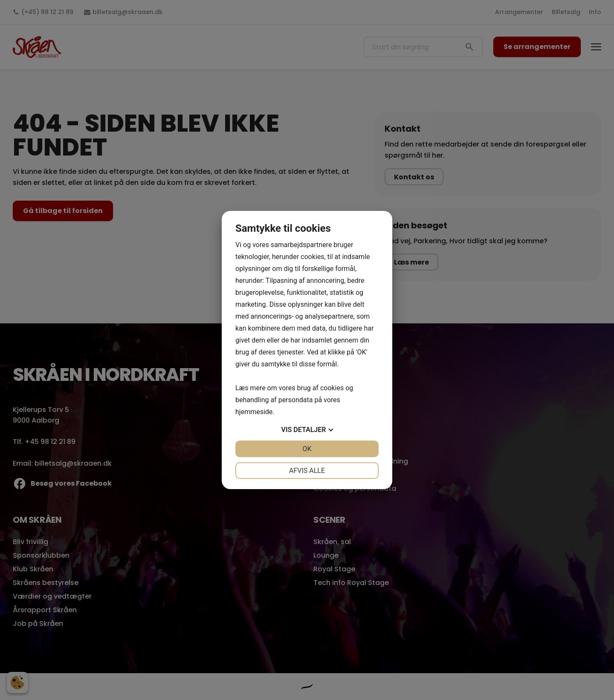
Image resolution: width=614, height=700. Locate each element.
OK (307, 449)
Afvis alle (307, 471)
